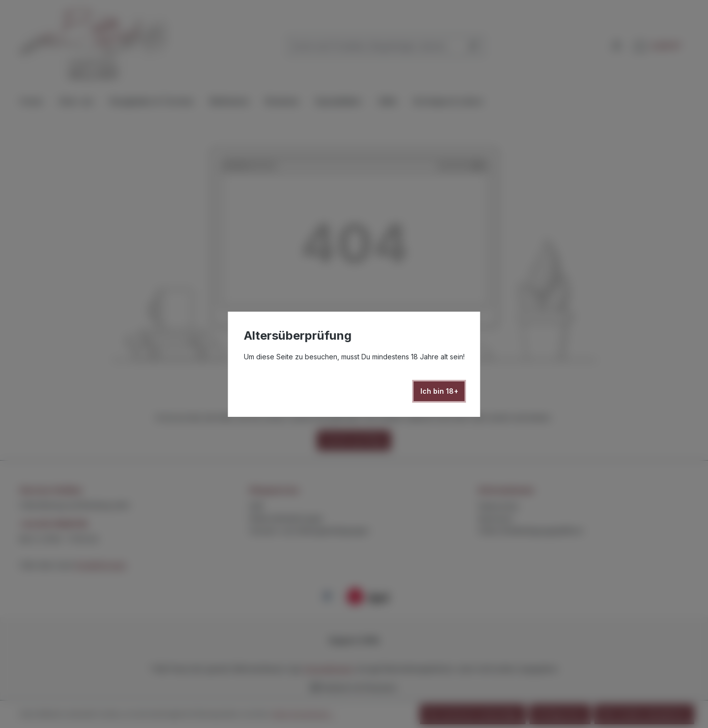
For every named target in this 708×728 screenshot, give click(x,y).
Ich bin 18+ (439, 391)
